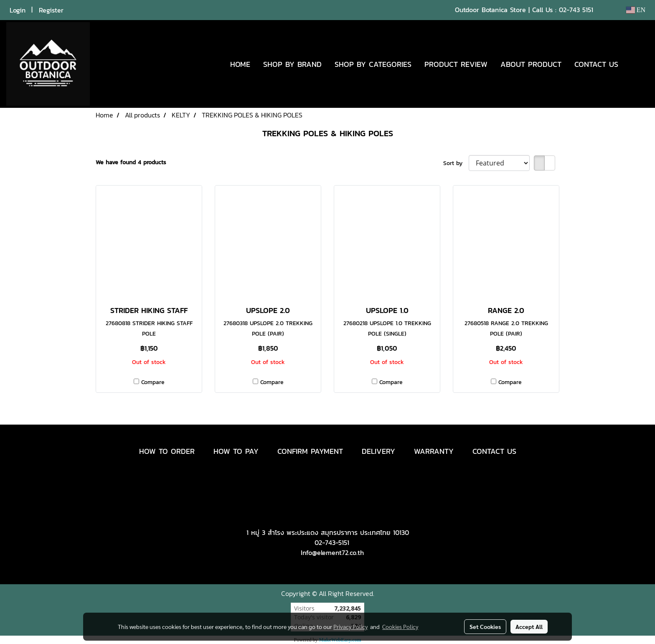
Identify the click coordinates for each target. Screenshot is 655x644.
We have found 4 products (131, 162)
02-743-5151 (332, 542)
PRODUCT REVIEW (456, 64)
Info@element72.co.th (332, 552)
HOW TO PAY (236, 451)
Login (18, 10)
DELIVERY (378, 451)
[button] (637, 64)
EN (636, 10)
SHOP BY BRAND (292, 64)
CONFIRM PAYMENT (310, 451)
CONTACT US (596, 64)
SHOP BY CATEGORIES (373, 64)
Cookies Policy (400, 626)
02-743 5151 (576, 10)
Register (51, 10)
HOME (240, 64)
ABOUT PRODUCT (531, 64)
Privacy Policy (350, 626)
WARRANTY (434, 451)
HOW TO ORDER (167, 451)
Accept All (529, 626)
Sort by (456, 163)
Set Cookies (485, 626)
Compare (153, 382)
